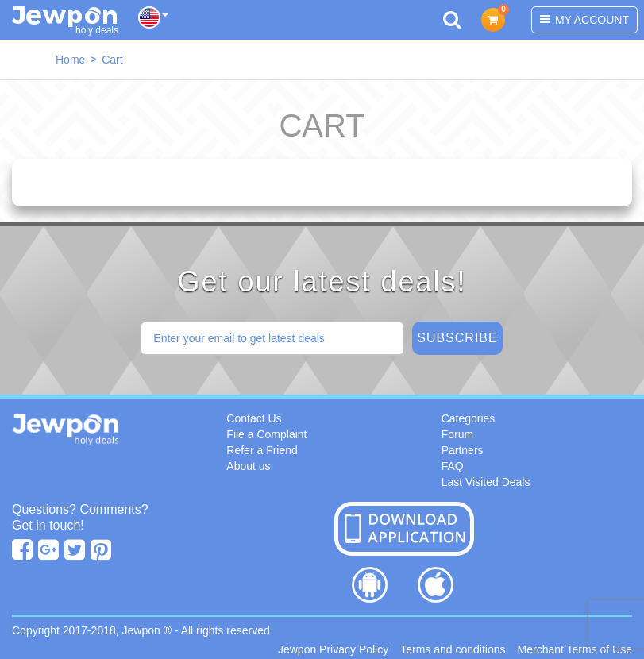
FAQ (453, 466)
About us (248, 466)
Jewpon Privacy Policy (333, 649)
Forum (457, 434)
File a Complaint (266, 434)
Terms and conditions (453, 649)
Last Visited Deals (486, 482)
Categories (469, 418)
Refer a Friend (262, 450)
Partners (463, 450)
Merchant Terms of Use (575, 649)
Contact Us (254, 418)
